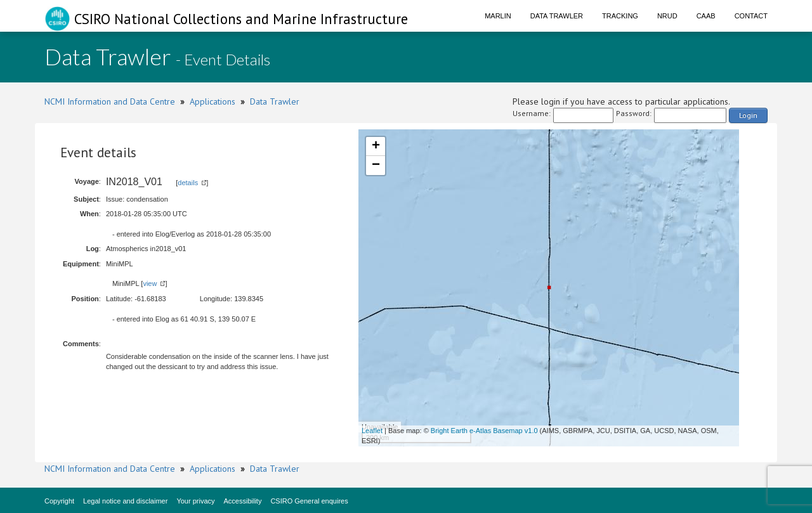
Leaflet (372, 431)
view (150, 283)
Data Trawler (557, 16)
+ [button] (376, 146)
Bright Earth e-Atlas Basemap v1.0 (484, 431)
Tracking (620, 16)
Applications (213, 101)
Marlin (498, 16)
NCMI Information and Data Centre (110, 101)
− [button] (376, 166)
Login (748, 115)
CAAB (706, 16)
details (188, 183)
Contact (751, 16)
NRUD (667, 16)
